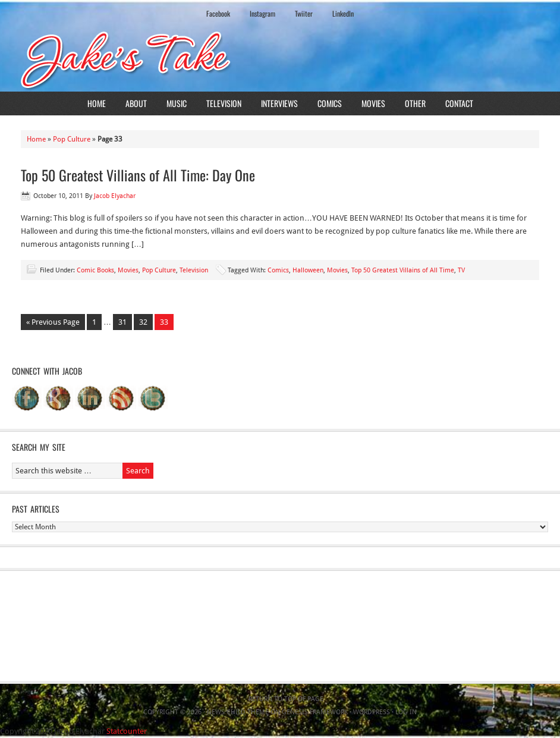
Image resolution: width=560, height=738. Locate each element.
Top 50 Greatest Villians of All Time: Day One (138, 175)
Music (177, 103)
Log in (406, 712)
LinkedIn (343, 13)
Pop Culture (72, 139)
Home (97, 103)
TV (461, 270)
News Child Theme (238, 712)
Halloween (308, 270)
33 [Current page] (164, 322)
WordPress (372, 712)
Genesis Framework (315, 712)
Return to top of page (286, 699)
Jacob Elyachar (115, 196)
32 (143, 322)
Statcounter (127, 731)
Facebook (218, 13)
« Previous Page (53, 322)
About (136, 103)
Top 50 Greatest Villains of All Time (403, 270)
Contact (459, 103)
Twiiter (304, 13)
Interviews (279, 103)
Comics (330, 103)
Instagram (262, 13)
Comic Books (95, 270)
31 (122, 322)
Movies (373, 103)
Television (224, 103)
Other (415, 103)
